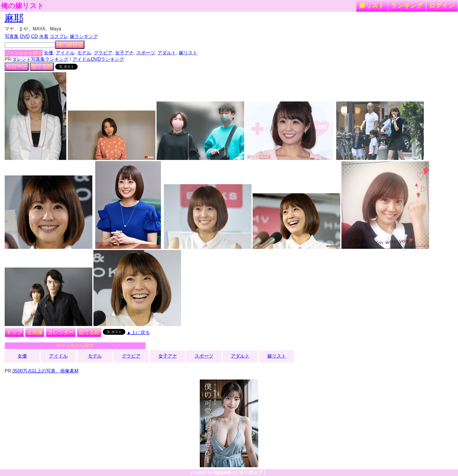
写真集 (12, 36)
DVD (25, 36)
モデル (84, 53)
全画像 (35, 332)
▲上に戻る (138, 333)
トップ (14, 332)
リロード (17, 67)
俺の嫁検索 (70, 45)
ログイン (442, 5)
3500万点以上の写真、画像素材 (46, 371)
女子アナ (124, 53)
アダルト (167, 53)
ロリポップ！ (253, 472)
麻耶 (14, 18)
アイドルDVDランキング (98, 59)
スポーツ (146, 53)
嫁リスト (372, 5)
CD (34, 36)
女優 (48, 53)
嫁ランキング (84, 36)
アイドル (65, 53)
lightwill (223, 472)
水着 (44, 36)
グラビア (103, 53)
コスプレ (59, 36)
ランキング (407, 5)
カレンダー (61, 332)
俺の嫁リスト (22, 6)
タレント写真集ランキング (40, 59)
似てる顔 (42, 67)
